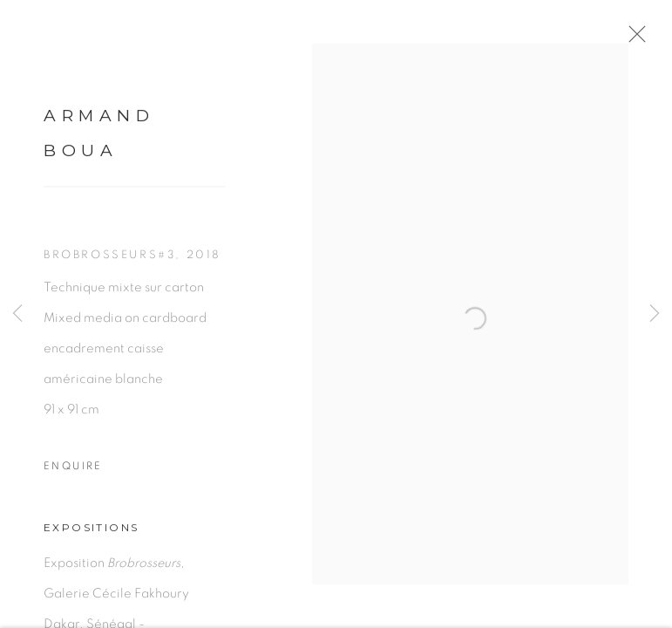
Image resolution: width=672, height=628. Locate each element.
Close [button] (642, 39)
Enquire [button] (73, 473)
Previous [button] (17, 314)
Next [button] (655, 314)
